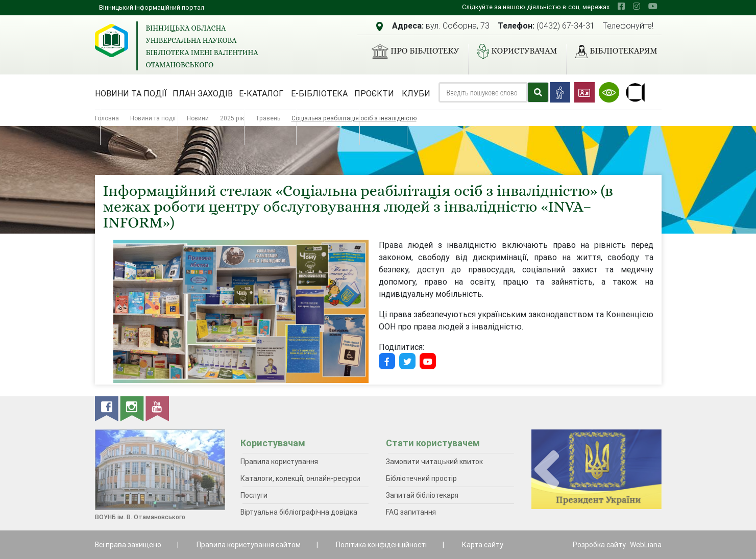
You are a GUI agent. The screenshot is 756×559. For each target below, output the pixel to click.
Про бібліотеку (411, 52)
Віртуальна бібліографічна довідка (299, 512)
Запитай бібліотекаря (422, 495)
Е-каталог (261, 93)
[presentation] (547, 470)
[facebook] (621, 6)
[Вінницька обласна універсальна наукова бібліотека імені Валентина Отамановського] (112, 41)
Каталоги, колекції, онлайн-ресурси (300, 478)
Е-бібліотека (319, 93)
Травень (268, 118)
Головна (107, 118)
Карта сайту (483, 545)
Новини (198, 118)
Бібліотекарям (612, 52)
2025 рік (232, 118)
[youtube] (653, 6)
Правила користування (279, 462)
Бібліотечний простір (421, 478)
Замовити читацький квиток (434, 462)
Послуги (254, 495)
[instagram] (637, 6)
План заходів (203, 93)
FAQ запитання (411, 512)
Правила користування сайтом (249, 545)
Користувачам (513, 52)
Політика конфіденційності (381, 545)
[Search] (483, 92)
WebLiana (646, 545)
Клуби (416, 93)
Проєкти (374, 93)
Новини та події (131, 93)
